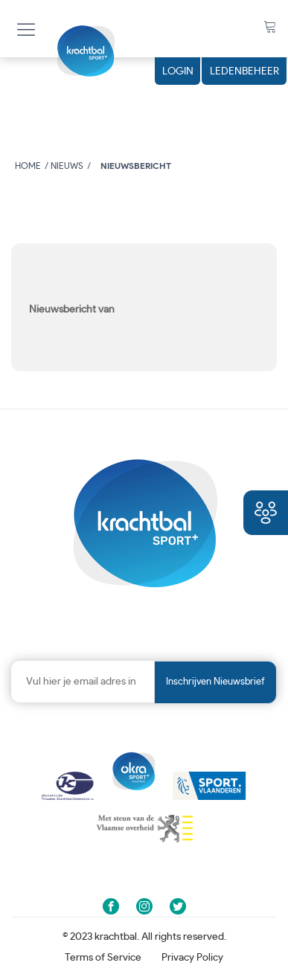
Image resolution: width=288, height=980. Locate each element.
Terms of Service (103, 958)
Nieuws (67, 166)
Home (28, 166)
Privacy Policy (192, 958)
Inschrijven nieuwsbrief (215, 682)
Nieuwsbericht (136, 166)
